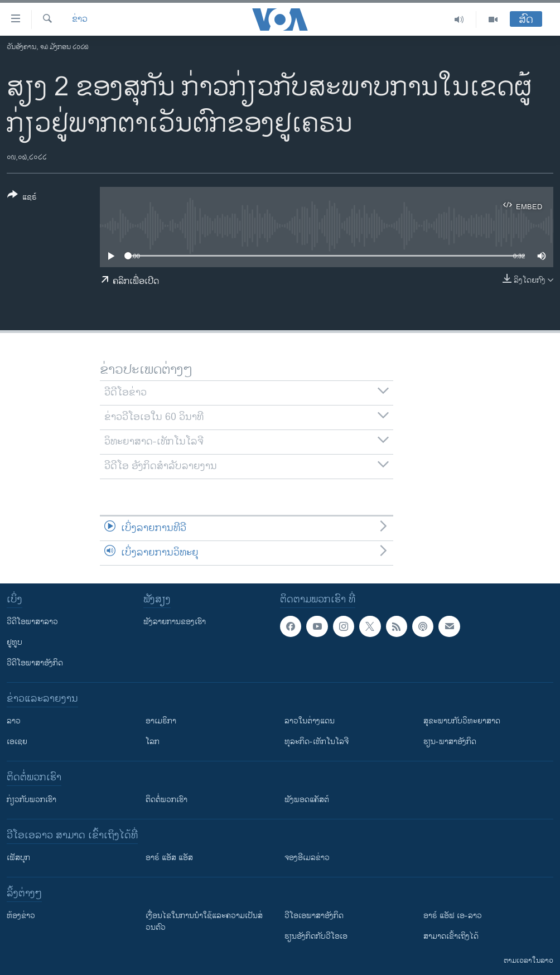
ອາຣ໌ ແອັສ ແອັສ (169, 858)
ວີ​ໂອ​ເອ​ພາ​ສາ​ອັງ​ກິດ (314, 916)
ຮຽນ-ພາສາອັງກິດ (450, 742)
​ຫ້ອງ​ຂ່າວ (21, 916)
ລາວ (14, 721)
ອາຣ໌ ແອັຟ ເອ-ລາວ (453, 916)
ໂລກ (153, 742)
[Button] (22, 198)
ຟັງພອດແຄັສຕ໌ (307, 800)
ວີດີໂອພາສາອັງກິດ (35, 663)
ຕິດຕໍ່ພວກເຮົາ (166, 800)
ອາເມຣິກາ (161, 721)
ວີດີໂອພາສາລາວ (32, 622)
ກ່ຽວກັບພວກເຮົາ (32, 800)
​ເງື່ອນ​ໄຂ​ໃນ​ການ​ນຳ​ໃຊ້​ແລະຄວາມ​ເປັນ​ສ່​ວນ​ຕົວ (204, 921)
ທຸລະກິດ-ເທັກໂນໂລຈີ (317, 742)
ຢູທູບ (15, 642)
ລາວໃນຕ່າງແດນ (310, 721)
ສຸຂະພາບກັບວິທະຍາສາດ (462, 721)
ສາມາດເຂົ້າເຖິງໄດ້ (451, 936)
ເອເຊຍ (17, 742)
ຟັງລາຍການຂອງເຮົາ (175, 622)
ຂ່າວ (80, 20)
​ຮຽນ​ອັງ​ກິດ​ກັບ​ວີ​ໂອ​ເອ (316, 936)
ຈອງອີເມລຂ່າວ (307, 858)
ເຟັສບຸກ (18, 858)
